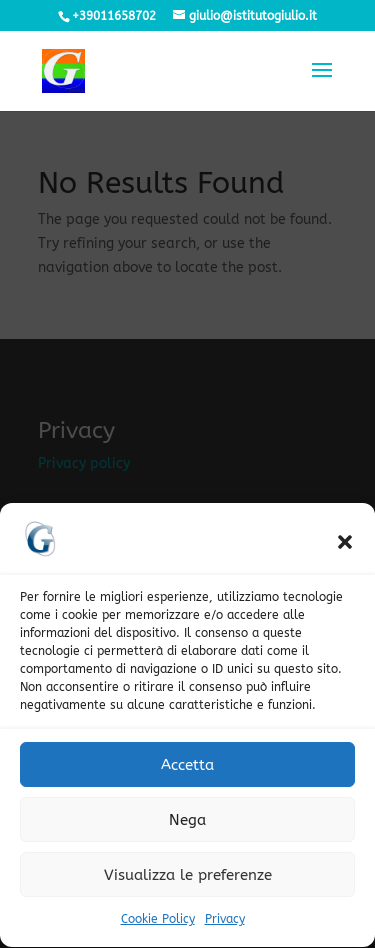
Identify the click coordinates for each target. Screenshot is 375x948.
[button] (345, 549)
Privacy (225, 926)
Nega (187, 827)
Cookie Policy (158, 926)
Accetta (187, 772)
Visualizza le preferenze (188, 882)
